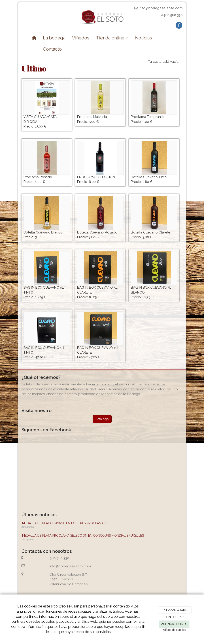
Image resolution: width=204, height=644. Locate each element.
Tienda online (112, 38)
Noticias (143, 38)
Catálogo (102, 419)
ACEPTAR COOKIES (174, 624)
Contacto (52, 49)
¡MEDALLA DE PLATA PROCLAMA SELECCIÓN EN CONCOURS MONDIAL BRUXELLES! (83, 536)
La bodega (54, 38)
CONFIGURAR (174, 617)
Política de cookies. (174, 630)
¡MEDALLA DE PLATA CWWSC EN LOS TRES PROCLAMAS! (64, 523)
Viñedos (81, 38)
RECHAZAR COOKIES (175, 610)
